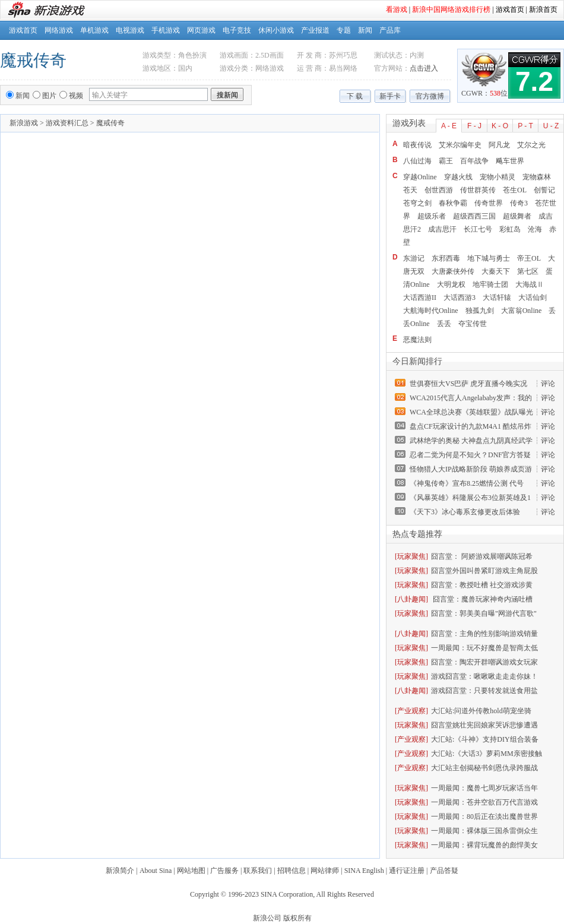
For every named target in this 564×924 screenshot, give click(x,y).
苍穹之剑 (417, 203)
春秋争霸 (453, 203)
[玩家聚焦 (410, 556)
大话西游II (420, 298)
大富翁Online (522, 311)
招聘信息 (291, 871)
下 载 (355, 96)
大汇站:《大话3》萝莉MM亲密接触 (487, 754)
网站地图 (191, 871)
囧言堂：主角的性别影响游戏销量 (484, 634)
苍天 (410, 190)
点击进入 (424, 68)
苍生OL (515, 190)
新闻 (365, 30)
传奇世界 (489, 203)
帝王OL (529, 258)
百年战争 (474, 161)
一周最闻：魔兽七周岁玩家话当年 (484, 788)
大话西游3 (460, 298)
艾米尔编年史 (460, 145)
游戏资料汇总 (67, 123)
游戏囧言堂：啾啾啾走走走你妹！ (484, 676)
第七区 (528, 271)
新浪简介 (120, 871)
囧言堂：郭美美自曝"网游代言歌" (484, 613)
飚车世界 (510, 161)
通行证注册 (407, 871)
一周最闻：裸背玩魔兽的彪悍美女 (484, 845)
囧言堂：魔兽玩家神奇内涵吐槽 (482, 599)
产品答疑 (444, 871)
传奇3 (519, 203)
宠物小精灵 (498, 177)
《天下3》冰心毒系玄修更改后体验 (465, 512)
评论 (548, 384)
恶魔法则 (417, 340)
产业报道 (315, 30)
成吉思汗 (442, 229)
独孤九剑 (480, 311)
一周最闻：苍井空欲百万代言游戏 (484, 802)
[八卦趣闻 (410, 599)
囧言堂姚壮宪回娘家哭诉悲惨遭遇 (484, 725)
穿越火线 (458, 177)
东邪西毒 (446, 258)
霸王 (446, 161)
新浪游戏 (24, 123)
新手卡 (390, 96)
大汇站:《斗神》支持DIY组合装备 (485, 739)
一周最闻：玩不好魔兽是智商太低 (484, 648)
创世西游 (439, 190)
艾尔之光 (531, 145)
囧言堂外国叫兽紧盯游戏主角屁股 (484, 571)
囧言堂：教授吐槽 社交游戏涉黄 (482, 585)
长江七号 (478, 229)
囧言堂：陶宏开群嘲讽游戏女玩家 (484, 662)
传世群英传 (478, 190)
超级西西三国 (474, 216)
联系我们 (258, 871)
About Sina (156, 871)
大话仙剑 (533, 298)
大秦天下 (496, 271)
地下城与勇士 (489, 258)
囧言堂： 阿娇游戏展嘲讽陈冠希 (482, 556)
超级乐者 (432, 216)
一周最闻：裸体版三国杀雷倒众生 (484, 831)
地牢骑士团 (490, 284)
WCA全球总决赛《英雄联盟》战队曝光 (471, 412)
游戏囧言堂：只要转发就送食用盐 (484, 691)
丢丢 (444, 324)
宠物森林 (537, 177)
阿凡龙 (499, 145)
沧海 (535, 229)
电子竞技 (237, 30)
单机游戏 (94, 30)
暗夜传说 (417, 145)
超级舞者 (517, 216)
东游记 (414, 258)
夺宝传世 (473, 324)
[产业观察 (410, 711)
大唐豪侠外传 (453, 271)
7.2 (534, 81)
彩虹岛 (510, 229)
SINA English (364, 871)
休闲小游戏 (276, 30)
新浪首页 (543, 10)
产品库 (390, 30)
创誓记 (544, 190)
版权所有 (297, 918)
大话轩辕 (497, 298)
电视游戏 (130, 30)
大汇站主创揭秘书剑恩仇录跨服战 (484, 768)
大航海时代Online (431, 311)
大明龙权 (451, 284)
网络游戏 (59, 30)
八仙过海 (417, 161)
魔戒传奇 (33, 60)
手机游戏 (166, 30)
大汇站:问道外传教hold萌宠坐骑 (481, 711)
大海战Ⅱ (530, 284)
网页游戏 (201, 30)
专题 (344, 30)
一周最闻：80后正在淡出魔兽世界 (484, 817)
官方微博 (430, 96)
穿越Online (420, 177)
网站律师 (325, 871)
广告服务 (224, 871)
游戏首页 (510, 10)
